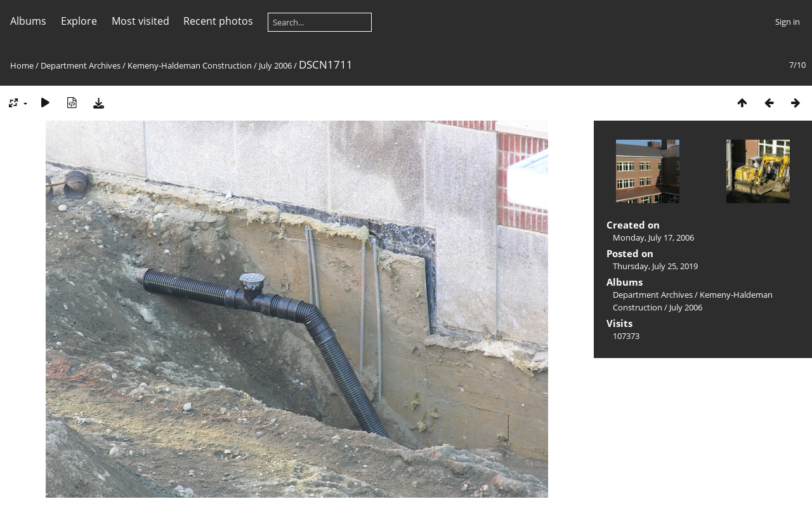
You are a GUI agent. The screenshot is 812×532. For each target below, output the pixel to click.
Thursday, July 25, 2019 (655, 266)
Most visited (141, 21)
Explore (79, 21)
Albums (28, 21)
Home (22, 65)
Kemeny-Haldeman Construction (190, 65)
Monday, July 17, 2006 (653, 237)
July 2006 (275, 65)
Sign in (788, 22)
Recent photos (218, 21)
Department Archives (81, 65)
